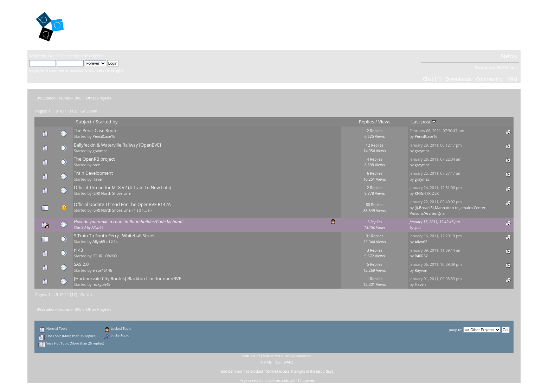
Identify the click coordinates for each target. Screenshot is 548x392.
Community (489, 79)
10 (61, 111)
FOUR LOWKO (105, 256)
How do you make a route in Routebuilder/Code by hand (128, 222)
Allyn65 (97, 227)
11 (67, 111)
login (78, 56)
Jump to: (456, 330)
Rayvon (421, 270)
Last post (424, 122)
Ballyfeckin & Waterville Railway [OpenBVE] (117, 145)
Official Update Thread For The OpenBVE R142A (122, 204)
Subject (84, 122)
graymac (100, 151)
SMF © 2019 (273, 356)
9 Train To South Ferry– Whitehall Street (114, 236)
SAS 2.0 (81, 264)
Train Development (93, 173)
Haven (98, 179)
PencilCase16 (104, 136)
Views (384, 122)
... (54, 111)
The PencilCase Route (96, 131)
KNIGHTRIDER (427, 193)
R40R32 (421, 256)
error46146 (102, 270)
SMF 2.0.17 (251, 356)
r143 (78, 250)
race (96, 165)
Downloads (459, 79)
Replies (366, 122)
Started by (107, 122)
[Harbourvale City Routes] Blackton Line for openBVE (127, 279)
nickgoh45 (101, 284)
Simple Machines (298, 356)
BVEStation (105, 25)
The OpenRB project (94, 159)
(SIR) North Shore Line (111, 193)
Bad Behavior (232, 371)
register (96, 56)
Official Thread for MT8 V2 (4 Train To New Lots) (122, 188)
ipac (418, 227)
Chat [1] (432, 79)
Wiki (512, 79)
